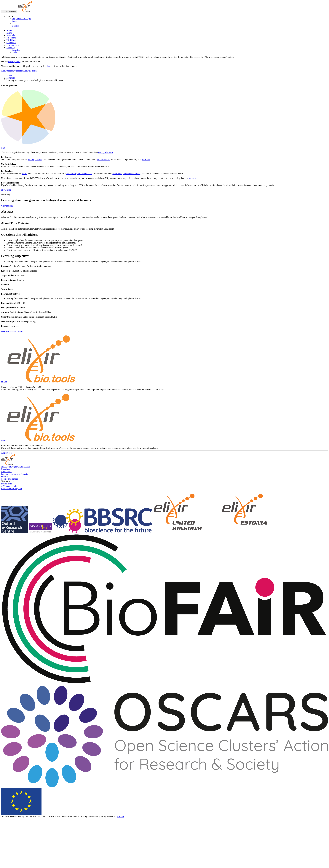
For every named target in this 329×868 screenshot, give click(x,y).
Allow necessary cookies (12, 71)
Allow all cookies (31, 71)
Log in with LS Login (21, 18)
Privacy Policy (15, 62)
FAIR (24, 174)
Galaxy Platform (106, 152)
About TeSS (6, 472)
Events (9, 33)
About (9, 30)
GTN (3, 148)
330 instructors (103, 159)
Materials (11, 35)
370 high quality (35, 159)
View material (7, 206)
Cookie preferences (9, 479)
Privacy (4, 476)
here (49, 66)
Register (16, 26)
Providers (16, 50)
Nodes (15, 52)
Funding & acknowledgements (14, 474)
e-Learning (11, 38)
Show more (6, 190)
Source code (6, 484)
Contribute (6, 469)
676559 (120, 816)
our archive (194, 178)
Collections (11, 43)
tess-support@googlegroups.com (15, 467)
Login (15, 21)
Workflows (11, 40)
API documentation (10, 486)
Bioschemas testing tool (11, 489)
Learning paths (13, 45)
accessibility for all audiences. (79, 174)
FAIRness (146, 159)
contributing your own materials (126, 174)
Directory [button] (11, 47)
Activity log (6, 453)
